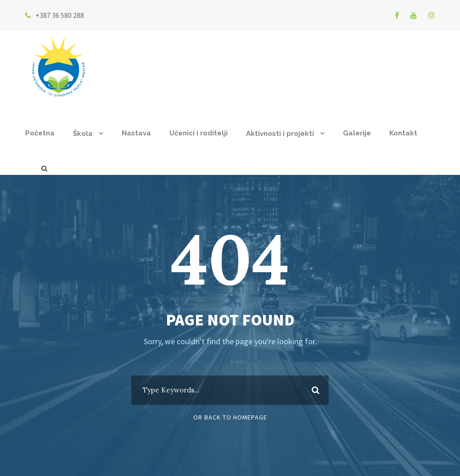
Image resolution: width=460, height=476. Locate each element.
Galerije (357, 133)
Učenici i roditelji (199, 133)
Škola (83, 134)
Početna (40, 133)
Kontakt (403, 133)
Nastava (136, 133)
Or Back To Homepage (230, 417)
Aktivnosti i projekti (280, 134)
